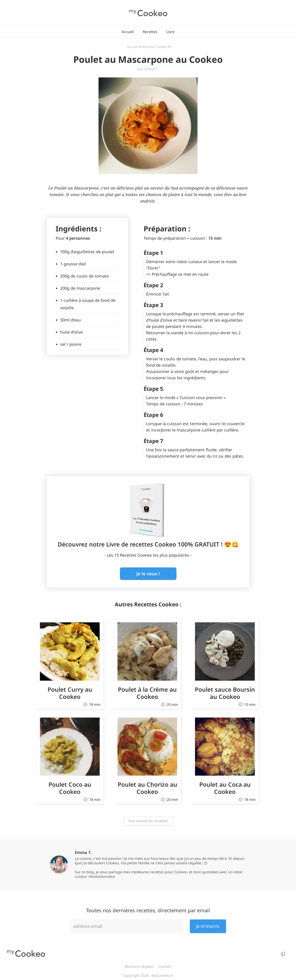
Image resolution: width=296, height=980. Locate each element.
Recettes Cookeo (155, 47)
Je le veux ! (148, 574)
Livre (170, 32)
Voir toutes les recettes (148, 821)
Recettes (150, 32)
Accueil (128, 32)
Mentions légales (139, 966)
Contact (165, 966)
